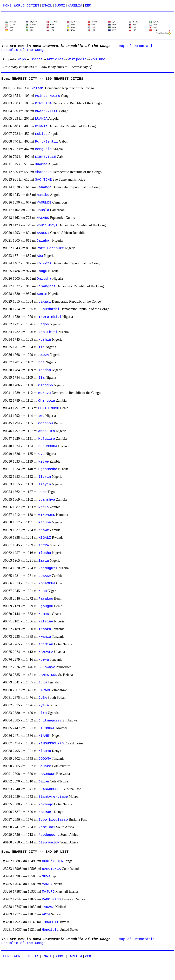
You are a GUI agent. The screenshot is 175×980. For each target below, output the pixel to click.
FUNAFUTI (50, 922)
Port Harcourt (50, 248)
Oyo (41, 454)
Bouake (45, 766)
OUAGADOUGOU (50, 789)
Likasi (45, 302)
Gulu (43, 682)
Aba (40, 256)
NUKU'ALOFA (53, 861)
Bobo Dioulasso (53, 820)
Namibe (43, 195)
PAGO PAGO (51, 899)
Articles (55, 59)
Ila (41, 378)
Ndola (43, 507)
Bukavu (45, 393)
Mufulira (47, 439)
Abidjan (46, 644)
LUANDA (41, 119)
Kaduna (45, 522)
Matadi (38, 88)
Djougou (46, 606)
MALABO (43, 218)
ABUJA (44, 355)
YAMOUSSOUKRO (51, 743)
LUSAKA (45, 576)
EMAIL (47, 6)
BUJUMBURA (48, 446)
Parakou (46, 599)
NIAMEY (45, 736)
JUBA (43, 698)
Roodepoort (49, 835)
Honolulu (50, 930)
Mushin (45, 340)
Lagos (44, 324)
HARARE (45, 690)
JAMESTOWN (48, 675)
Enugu (42, 271)
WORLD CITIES (27, 6)
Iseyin (45, 484)
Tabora (45, 629)
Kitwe (43, 462)
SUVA (46, 876)
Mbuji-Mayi (47, 225)
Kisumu (45, 751)
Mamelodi (47, 827)
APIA (46, 914)
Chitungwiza (50, 721)
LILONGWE (47, 728)
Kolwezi (44, 263)
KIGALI (45, 538)
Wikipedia (77, 59)
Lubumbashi (49, 309)
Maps (22, 59)
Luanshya (47, 500)
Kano (43, 591)
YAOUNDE (44, 203)
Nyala (44, 705)
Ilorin (45, 477)
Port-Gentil (47, 142)
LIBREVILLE (46, 157)
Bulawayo (47, 667)
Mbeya (44, 660)
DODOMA (45, 759)
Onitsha (44, 279)
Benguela (43, 149)
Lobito (41, 134)
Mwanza (45, 637)
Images (36, 59)
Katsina (46, 621)
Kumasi (45, 614)
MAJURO (48, 892)
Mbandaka (43, 172)
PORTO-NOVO (49, 408)
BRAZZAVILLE (47, 111)
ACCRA (44, 545)
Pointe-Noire (48, 96)
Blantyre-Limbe (53, 797)
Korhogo (46, 804)
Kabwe (44, 530)
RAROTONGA (52, 869)
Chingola (47, 401)
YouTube (98, 59)
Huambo (41, 164)
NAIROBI (46, 812)
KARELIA (75, 6)
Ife (42, 347)
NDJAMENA (47, 583)
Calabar (44, 241)
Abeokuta (47, 431)
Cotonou (46, 423)
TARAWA (48, 907)
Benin (42, 294)
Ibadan (45, 370)
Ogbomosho (48, 469)
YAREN (47, 884)
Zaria (44, 561)
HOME (7, 6)
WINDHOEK (47, 515)
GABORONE (47, 774)
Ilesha (45, 553)
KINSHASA (43, 103)
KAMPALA (46, 652)
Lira (43, 713)
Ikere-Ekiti (50, 317)
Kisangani (46, 286)
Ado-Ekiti (48, 332)
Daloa (44, 782)
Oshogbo (46, 385)
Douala (43, 210)
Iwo (41, 416)
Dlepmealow (49, 843)
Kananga (44, 187)
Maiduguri (48, 568)
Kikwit (41, 126)
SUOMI (60, 6)
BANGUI (43, 233)
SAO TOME (43, 180)
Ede (41, 362)
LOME (42, 492)
